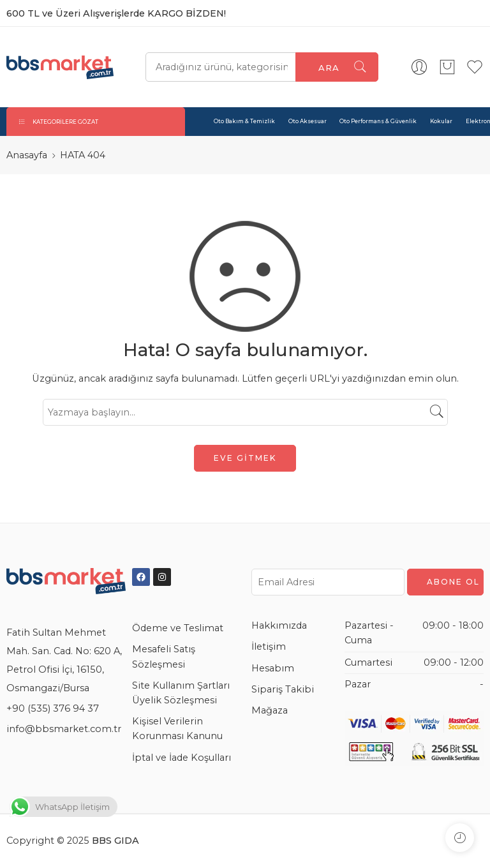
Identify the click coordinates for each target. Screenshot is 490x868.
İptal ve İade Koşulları (182, 758)
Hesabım (273, 668)
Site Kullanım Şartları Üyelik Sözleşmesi (181, 693)
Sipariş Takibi (283, 689)
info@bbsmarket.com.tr (64, 729)
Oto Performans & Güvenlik (378, 121)
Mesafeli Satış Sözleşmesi (164, 656)
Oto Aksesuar (308, 121)
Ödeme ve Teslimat (178, 628)
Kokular (441, 121)
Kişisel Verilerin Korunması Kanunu (177, 729)
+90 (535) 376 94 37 (53, 708)
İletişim (269, 647)
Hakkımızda (279, 625)
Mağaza (270, 710)
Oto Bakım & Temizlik (244, 121)
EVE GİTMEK (245, 458)
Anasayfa (27, 155)
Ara (329, 68)
